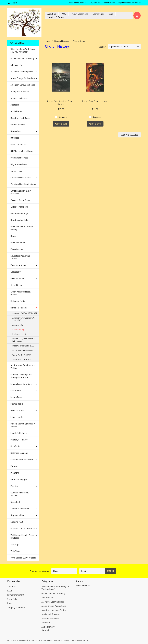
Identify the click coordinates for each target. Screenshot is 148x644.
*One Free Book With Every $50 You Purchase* (23, 50)
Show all (45, 630)
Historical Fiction (18, 301)
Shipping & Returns (56, 17)
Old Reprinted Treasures (22, 460)
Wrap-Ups (15, 544)
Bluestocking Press (19, 158)
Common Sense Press (20, 200)
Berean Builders (18, 125)
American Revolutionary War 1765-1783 (24, 319)
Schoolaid (15, 502)
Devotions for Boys (19, 213)
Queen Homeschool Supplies (20, 494)
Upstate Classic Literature (23, 528)
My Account (95, 3)
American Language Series (23, 85)
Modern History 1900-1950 (23, 350)
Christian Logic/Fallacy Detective (21, 192)
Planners (15, 473)
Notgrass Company (19, 453)
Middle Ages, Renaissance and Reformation (24, 340)
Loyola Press (16, 397)
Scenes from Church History (94, 101)
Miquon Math (17, 417)
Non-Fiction (16, 446)
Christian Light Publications (23, 184)
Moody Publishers (19, 433)
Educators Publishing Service (20, 257)
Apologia (15, 105)
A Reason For (17, 65)
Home (47, 41)
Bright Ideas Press (19, 164)
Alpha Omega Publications (23, 78)
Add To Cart (61, 124)
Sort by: (103, 47)
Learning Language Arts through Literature (22, 376)
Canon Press (16, 171)
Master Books (17, 404)
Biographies (16, 131)
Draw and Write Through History (22, 228)
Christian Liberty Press (21, 178)
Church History (18, 330)
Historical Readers (19, 308)
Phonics (14, 486)
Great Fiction (16, 285)
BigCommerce (84, 640)
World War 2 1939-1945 (22, 360)
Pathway (15, 466)
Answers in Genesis (20, 98)
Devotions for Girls (19, 220)
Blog (111, 14)
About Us (52, 14)
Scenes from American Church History (60, 103)
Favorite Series (17, 278)
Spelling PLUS (17, 522)
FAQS (63, 14)
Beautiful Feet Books (20, 118)
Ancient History (18, 325)
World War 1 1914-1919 (22, 355)
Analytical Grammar (20, 91)
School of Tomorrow (20, 509)
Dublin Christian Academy (22, 58)
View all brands (83, 586)
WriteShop (15, 551)
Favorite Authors (18, 265)
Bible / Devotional (19, 144)
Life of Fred (16, 391)
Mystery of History (19, 440)
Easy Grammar (17, 249)
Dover (13, 236)
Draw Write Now (18, 243)
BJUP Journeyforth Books (22, 151)
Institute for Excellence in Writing (23, 367)
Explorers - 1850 (19, 334)
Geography (16, 272)
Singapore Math (18, 515)
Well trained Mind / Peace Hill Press (22, 536)
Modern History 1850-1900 (23, 346)
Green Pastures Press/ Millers (21, 293)
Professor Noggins (19, 479)
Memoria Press (17, 410)
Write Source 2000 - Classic (23, 558)
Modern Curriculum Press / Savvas (23, 425)
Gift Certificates (109, 3)
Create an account (133, 3)
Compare (63, 117)
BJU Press (15, 138)
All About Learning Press (22, 72)
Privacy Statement (79, 14)
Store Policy (98, 14)
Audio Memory (17, 111)
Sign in (121, 3)
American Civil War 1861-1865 (25, 313)
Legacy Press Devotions (21, 384)
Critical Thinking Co (19, 207)
